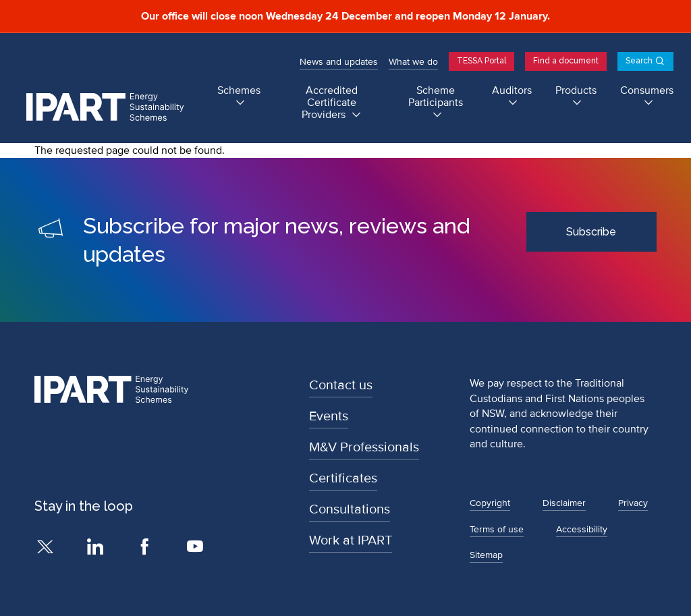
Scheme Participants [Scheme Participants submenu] (436, 97)
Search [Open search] (639, 61)
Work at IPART (351, 540)
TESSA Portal (481, 61)
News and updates (339, 62)
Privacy (633, 503)
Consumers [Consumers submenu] (647, 91)
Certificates (343, 478)
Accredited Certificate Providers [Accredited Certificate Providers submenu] (330, 103)
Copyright (490, 503)
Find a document (566, 61)
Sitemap (486, 555)
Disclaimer (564, 503)
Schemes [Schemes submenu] (239, 91)
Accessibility (582, 529)
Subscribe (591, 232)
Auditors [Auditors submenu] (512, 91)
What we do (413, 62)
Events (329, 416)
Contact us (341, 385)
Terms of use (497, 529)
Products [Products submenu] (576, 91)
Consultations (350, 509)
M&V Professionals (364, 447)
